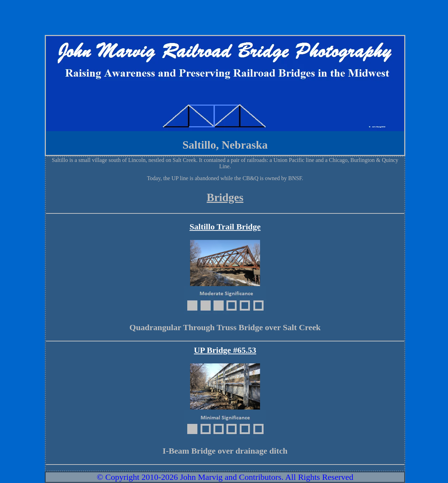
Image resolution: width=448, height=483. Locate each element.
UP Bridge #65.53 (225, 350)
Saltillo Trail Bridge (225, 227)
